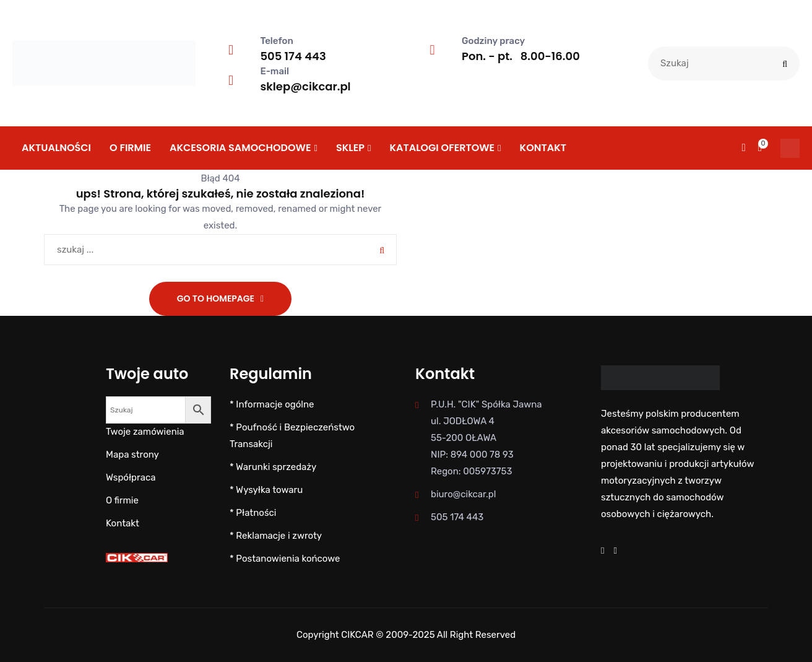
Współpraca (131, 477)
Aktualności (56, 148)
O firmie (130, 148)
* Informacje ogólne (272, 404)
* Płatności (253, 513)
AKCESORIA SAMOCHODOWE (240, 148)
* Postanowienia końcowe (285, 559)
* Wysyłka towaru (266, 490)
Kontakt (543, 148)
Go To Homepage (216, 298)
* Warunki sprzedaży (273, 467)
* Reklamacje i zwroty (276, 536)
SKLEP (350, 148)
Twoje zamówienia (145, 432)
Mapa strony (132, 455)
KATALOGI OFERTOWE (442, 148)
